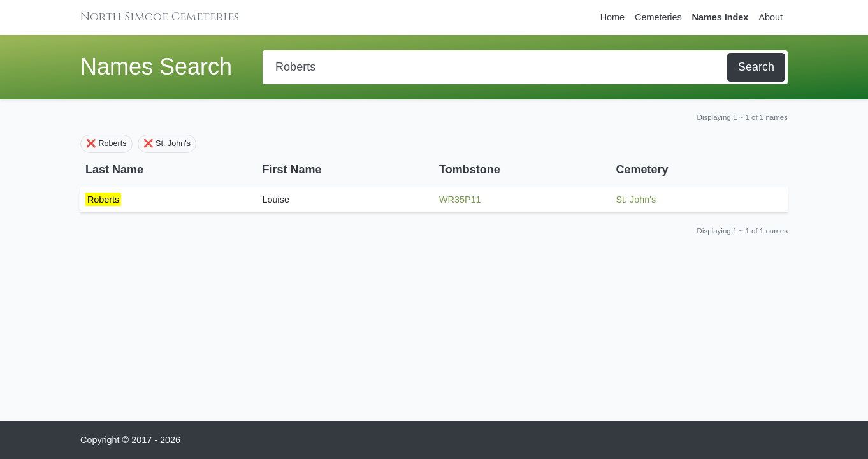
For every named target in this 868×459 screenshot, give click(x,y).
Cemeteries (658, 17)
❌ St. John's (167, 143)
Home (612, 17)
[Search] (496, 67)
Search (756, 67)
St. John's (636, 200)
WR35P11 (460, 200)
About (770, 17)
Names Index (720, 17)
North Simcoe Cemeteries (160, 17)
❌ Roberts (106, 143)
